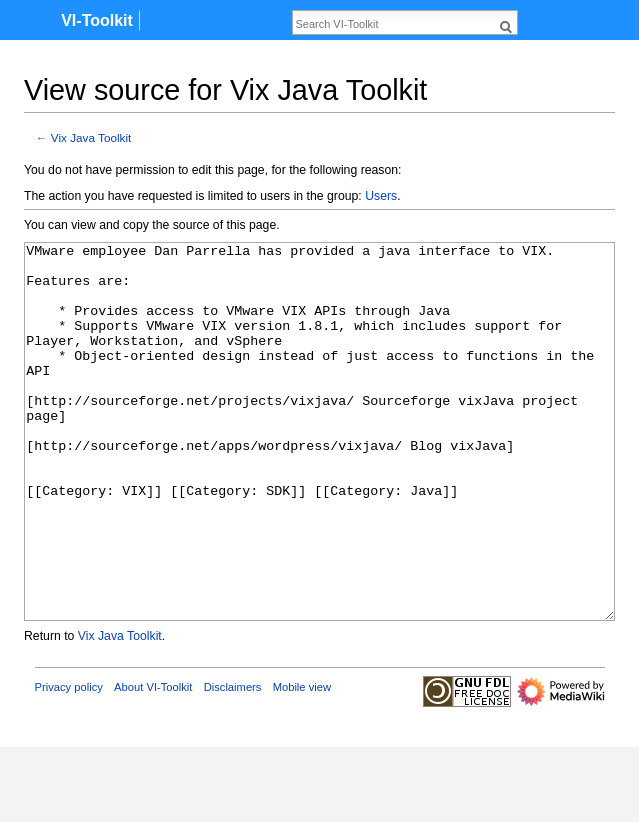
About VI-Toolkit (153, 762)
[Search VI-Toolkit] (394, 24)
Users (381, 196)
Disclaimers (233, 762)
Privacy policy (69, 762)
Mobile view (302, 762)
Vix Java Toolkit (91, 137)
